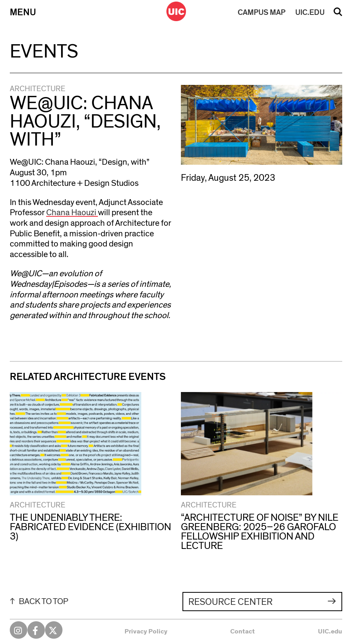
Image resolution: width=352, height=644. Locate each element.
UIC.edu (330, 631)
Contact (243, 631)
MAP (262, 13)
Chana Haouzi (72, 212)
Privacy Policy (146, 631)
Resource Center (230, 602)
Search (338, 14)
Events (44, 52)
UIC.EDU (310, 13)
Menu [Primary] (23, 13)
